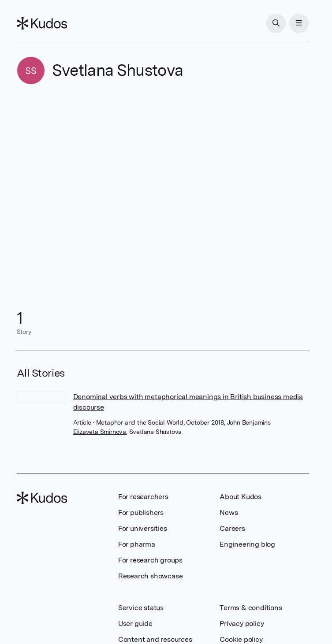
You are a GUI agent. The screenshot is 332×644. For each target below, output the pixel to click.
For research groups (150, 560)
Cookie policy (241, 639)
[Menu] (299, 23)
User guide (135, 624)
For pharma (137, 544)
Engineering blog (247, 544)
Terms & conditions (251, 608)
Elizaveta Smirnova (100, 432)
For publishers (141, 513)
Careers (232, 528)
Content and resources (155, 639)
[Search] (276, 23)
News (229, 513)
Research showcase (151, 576)
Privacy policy (242, 624)
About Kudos (241, 497)
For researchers (143, 497)
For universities (143, 528)
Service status (141, 608)
